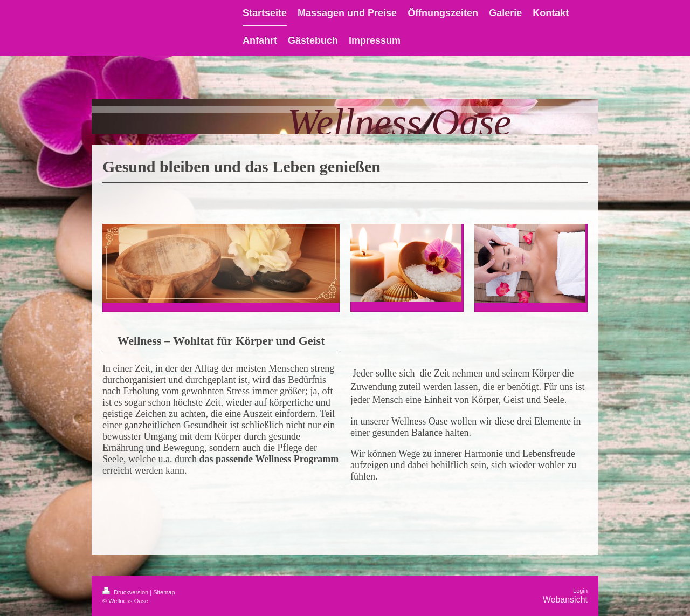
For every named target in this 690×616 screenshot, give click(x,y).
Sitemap (164, 592)
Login (580, 591)
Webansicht (565, 600)
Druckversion (126, 592)
